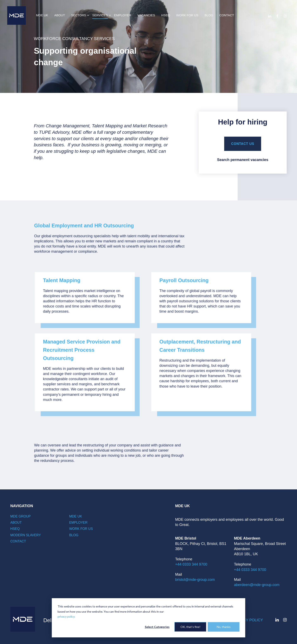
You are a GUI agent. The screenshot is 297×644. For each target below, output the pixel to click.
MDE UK (75, 516)
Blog (74, 535)
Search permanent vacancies (243, 160)
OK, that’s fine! (190, 627)
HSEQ (15, 529)
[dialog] (148, 618)
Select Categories (157, 627)
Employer (78, 523)
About (16, 523)
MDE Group (21, 516)
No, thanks (224, 627)
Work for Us (81, 529)
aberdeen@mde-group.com (257, 585)
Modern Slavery (26, 535)
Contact (18, 541)
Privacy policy (247, 620)
